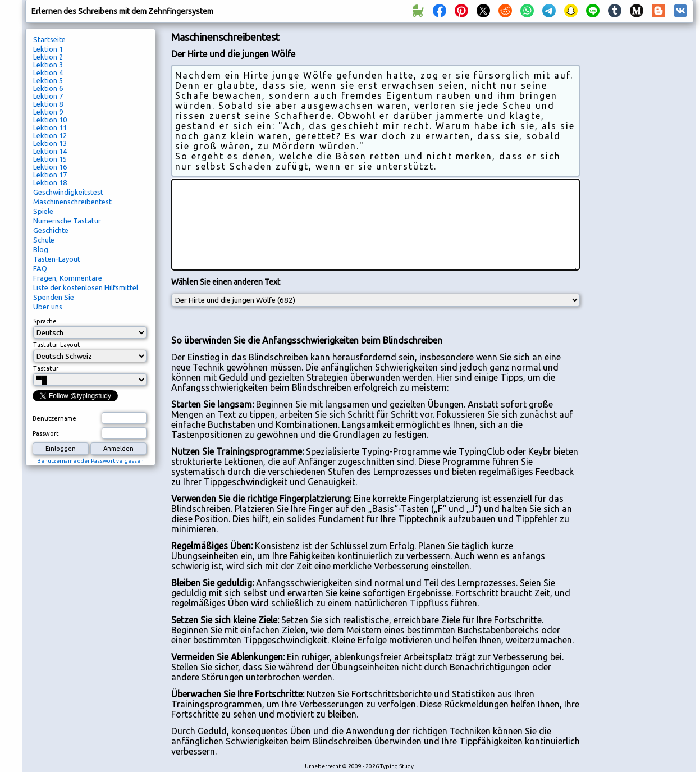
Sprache (45, 321)
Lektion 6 (48, 88)
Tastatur (46, 368)
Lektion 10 (50, 120)
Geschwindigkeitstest (68, 192)
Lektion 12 (50, 135)
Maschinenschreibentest (72, 202)
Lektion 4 (48, 72)
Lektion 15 (50, 159)
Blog (41, 249)
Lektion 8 (48, 104)
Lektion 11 (50, 127)
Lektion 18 (50, 182)
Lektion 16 (50, 167)
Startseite (49, 39)
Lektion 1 (48, 49)
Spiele (43, 211)
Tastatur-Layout (57, 345)
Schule (44, 240)
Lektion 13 (50, 143)
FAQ (40, 268)
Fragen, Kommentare (68, 278)
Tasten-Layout (57, 259)
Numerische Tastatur (67, 221)
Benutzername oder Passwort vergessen (90, 461)
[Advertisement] (640, 217)
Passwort (46, 433)
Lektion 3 (48, 65)
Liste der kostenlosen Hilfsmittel (86, 287)
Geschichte (51, 230)
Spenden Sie (54, 297)
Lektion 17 (50, 175)
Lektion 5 (48, 80)
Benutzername (54, 418)
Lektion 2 (48, 57)
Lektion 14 (50, 151)
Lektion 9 (48, 112)
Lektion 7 (48, 96)
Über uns (48, 307)
